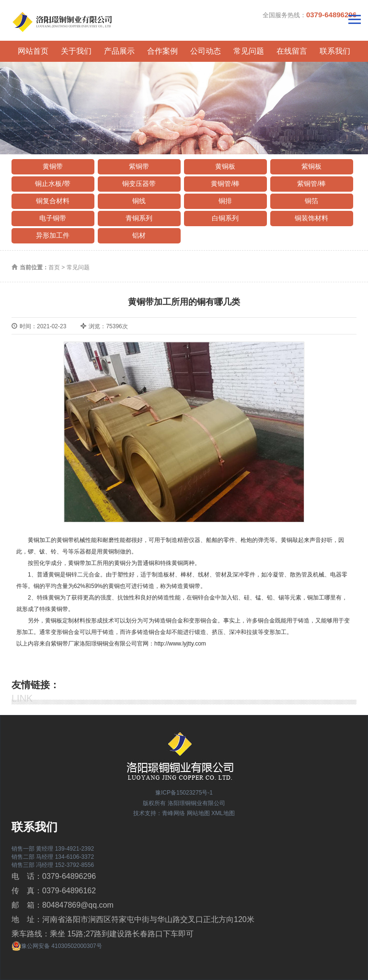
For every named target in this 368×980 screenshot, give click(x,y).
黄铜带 (53, 166)
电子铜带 (53, 218)
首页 (54, 267)
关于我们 (76, 51)
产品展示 (119, 51)
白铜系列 (225, 218)
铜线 (139, 201)
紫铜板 (311, 166)
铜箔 (311, 201)
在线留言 (292, 51)
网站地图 (198, 813)
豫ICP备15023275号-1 (184, 793)
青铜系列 (139, 218)
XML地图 (223, 813)
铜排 (225, 201)
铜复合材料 (53, 201)
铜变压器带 (139, 184)
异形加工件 (53, 235)
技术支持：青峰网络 (159, 813)
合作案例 (162, 51)
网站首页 (33, 51)
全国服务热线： (310, 15)
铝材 (139, 235)
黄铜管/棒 (225, 184)
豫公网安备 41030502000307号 (57, 946)
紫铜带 (139, 166)
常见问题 (249, 51)
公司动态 (206, 51)
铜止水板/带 (53, 184)
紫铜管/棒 (311, 184)
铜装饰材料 (311, 218)
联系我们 (335, 51)
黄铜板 (225, 166)
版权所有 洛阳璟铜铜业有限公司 (184, 803)
